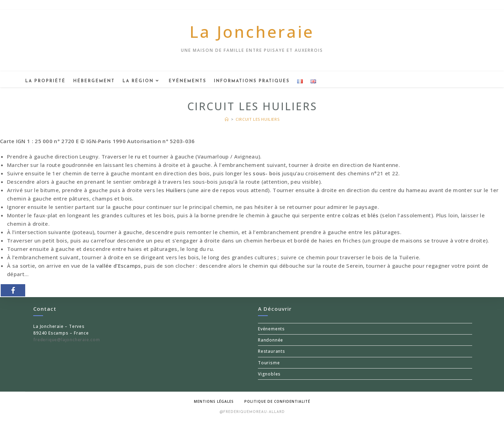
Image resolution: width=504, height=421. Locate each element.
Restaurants (272, 351)
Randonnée (271, 340)
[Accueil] (227, 119)
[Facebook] (13, 290)
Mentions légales (214, 401)
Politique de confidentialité (277, 401)
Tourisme (269, 363)
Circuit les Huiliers (257, 119)
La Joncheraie (252, 31)
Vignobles (269, 374)
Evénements (271, 329)
